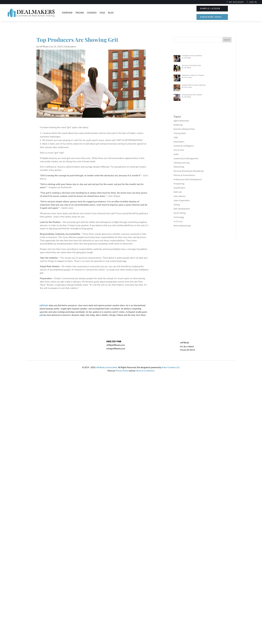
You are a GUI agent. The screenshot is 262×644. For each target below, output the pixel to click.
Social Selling (180, 213)
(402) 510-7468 (114, 341)
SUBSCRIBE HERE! (211, 17)
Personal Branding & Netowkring (189, 171)
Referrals (178, 192)
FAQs (102, 13)
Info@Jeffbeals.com (116, 348)
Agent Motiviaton (181, 121)
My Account (236, 2)
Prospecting (179, 184)
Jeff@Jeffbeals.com (116, 345)
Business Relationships (184, 129)
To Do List (178, 221)
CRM (176, 137)
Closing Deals (180, 133)
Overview (67, 13)
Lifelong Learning (181, 163)
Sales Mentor (180, 196)
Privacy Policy (122, 371)
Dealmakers (70, 47)
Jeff (41, 315)
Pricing (80, 13)
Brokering (178, 125)
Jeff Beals (44, 47)
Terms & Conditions (145, 371)
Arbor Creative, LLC (171, 367)
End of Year (179, 150)
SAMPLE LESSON (210, 8)
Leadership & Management (186, 158)
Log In (253, 2)
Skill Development (182, 209)
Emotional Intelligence (184, 146)
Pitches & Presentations (184, 175)
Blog (111, 13)
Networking (179, 167)
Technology (179, 217)
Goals (176, 154)
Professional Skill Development (188, 179)
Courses (92, 13)
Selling (177, 205)
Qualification (179, 188)
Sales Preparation (182, 200)
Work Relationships (182, 226)
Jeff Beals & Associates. (107, 367)
